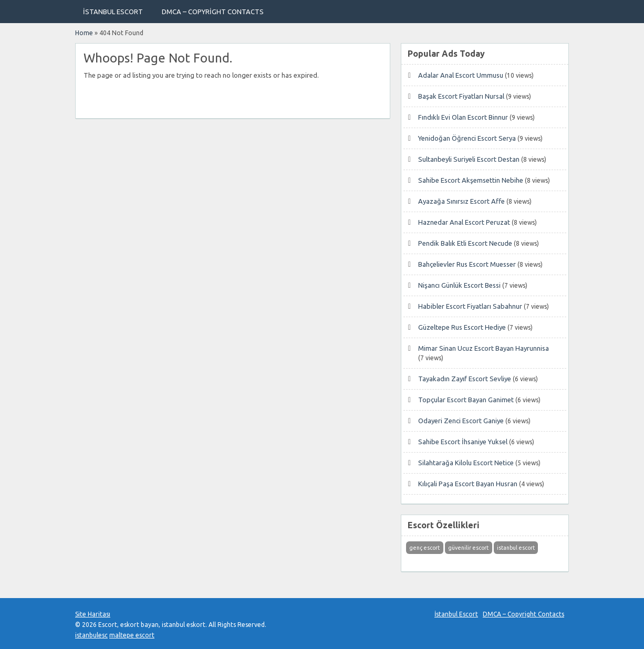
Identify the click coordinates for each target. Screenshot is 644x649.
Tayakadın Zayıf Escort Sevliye (465, 379)
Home (84, 33)
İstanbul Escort (113, 12)
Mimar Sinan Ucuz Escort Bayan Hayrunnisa (484, 348)
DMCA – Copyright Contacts (213, 12)
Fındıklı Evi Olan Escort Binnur (463, 117)
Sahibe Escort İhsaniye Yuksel (463, 442)
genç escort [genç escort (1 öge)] (424, 548)
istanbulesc (91, 635)
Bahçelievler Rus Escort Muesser (467, 264)
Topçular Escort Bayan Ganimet (466, 400)
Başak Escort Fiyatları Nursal (461, 96)
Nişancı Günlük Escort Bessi (459, 285)
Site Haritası (93, 614)
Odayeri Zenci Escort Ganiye (461, 421)
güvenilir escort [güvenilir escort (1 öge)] (468, 548)
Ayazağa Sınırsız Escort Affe (461, 201)
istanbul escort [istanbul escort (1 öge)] (516, 548)
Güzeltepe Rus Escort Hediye (462, 327)
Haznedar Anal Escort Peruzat (464, 222)
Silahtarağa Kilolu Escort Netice (466, 463)
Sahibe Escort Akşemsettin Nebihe (471, 180)
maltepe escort (132, 635)
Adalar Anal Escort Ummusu (461, 75)
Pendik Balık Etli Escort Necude (465, 243)
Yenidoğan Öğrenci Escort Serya (467, 138)
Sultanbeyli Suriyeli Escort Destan (469, 159)
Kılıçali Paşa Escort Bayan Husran (468, 484)
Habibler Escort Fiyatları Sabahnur (470, 306)
